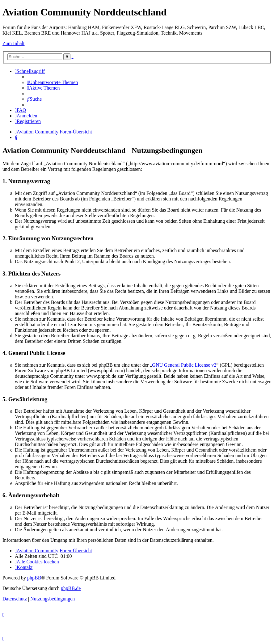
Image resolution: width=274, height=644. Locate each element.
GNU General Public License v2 (184, 365)
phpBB (34, 578)
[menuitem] (53, 82)
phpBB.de (71, 588)
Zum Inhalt (14, 43)
